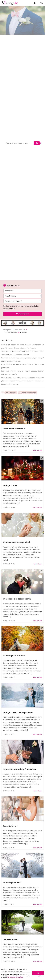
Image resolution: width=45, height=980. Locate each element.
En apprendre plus (15, 977)
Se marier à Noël (10, 826)
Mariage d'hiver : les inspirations (18, 712)
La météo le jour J (11, 939)
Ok (38, 973)
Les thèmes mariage (28, 393)
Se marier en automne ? (14, 429)
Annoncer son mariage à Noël (17, 542)
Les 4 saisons (11, 393)
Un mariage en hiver (12, 883)
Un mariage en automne (14, 656)
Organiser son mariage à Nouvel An (19, 769)
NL (41, 3)
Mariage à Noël (10, 485)
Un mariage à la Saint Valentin (17, 599)
